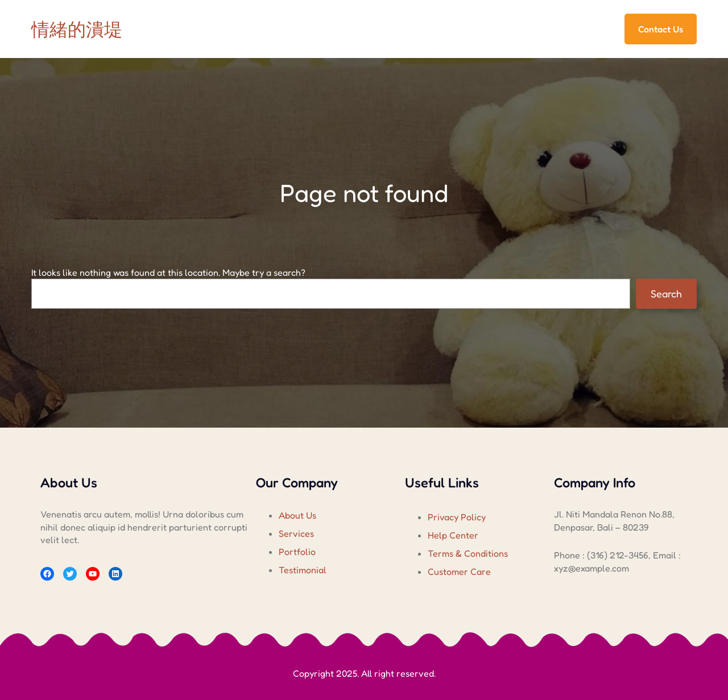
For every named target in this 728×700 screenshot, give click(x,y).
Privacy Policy (457, 517)
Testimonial (303, 570)
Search (666, 293)
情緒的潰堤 (77, 29)
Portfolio (297, 552)
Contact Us (661, 29)
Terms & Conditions (468, 553)
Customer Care (459, 571)
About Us (297, 515)
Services (296, 533)
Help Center (453, 535)
